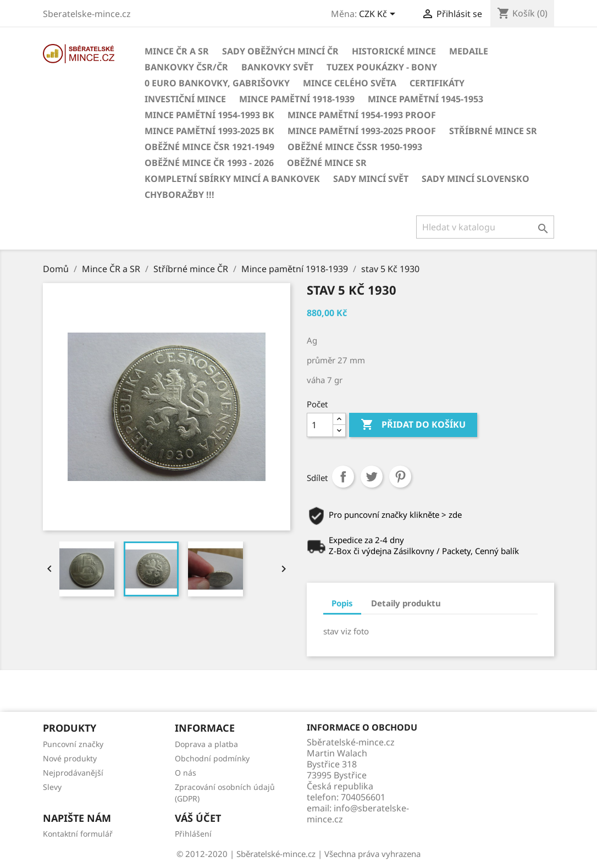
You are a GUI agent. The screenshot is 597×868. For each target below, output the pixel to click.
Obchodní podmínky (212, 758)
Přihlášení (193, 834)
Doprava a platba (206, 744)
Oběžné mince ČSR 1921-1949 (209, 147)
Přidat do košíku (413, 425)
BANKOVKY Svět (277, 67)
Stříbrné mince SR (493, 131)
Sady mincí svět (371, 179)
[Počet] (320, 425)
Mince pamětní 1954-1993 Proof (362, 115)
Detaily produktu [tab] (406, 603)
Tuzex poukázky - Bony (382, 67)
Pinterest (400, 477)
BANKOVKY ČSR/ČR (186, 67)
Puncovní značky (73, 744)
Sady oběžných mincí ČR (280, 51)
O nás (186, 773)
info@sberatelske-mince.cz (358, 814)
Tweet (372, 477)
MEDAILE (469, 51)
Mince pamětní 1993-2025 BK (209, 131)
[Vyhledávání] (485, 227)
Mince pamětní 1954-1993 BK (209, 115)
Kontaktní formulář (78, 834)
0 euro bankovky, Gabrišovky (217, 83)
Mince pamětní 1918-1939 (297, 99)
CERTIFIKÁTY (437, 83)
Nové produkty (70, 758)
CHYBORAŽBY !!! (179, 195)
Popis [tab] (342, 603)
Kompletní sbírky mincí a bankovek (232, 179)
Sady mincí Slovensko (476, 179)
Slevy (52, 787)
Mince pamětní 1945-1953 (425, 99)
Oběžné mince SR (327, 163)
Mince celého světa (350, 83)
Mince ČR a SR (177, 51)
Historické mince (394, 51)
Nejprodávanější (73, 773)
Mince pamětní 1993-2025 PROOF (362, 131)
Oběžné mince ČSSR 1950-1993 (355, 147)
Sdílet (343, 477)
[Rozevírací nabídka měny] (379, 15)
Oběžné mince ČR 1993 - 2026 (209, 163)
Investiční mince (185, 99)
